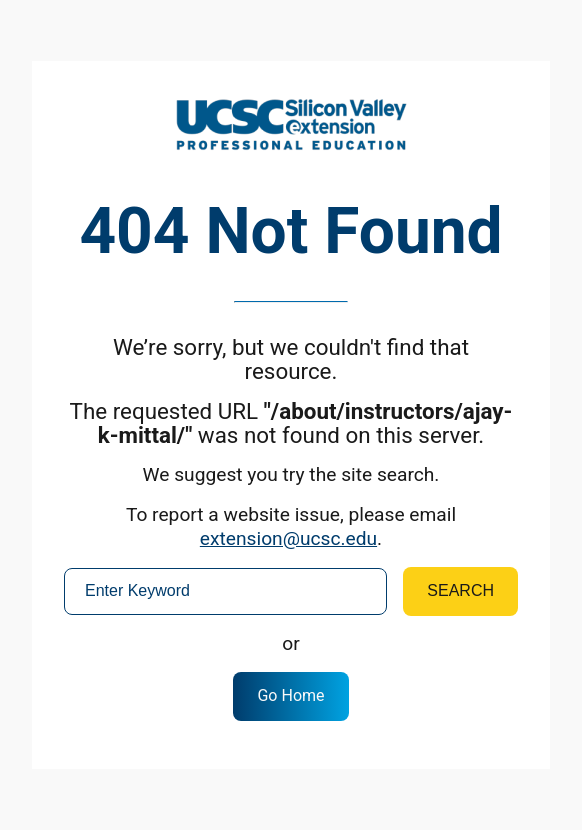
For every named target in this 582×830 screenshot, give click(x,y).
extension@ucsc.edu (288, 538)
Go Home (290, 695)
